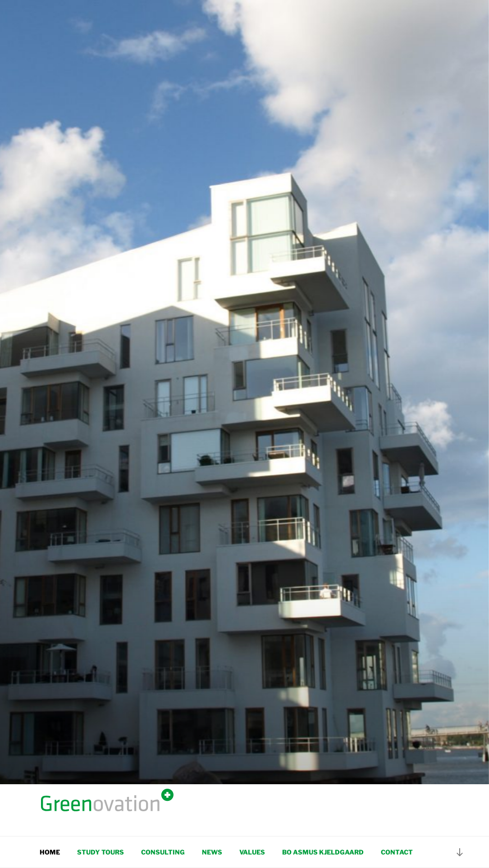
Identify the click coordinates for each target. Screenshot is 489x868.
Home (50, 852)
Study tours (101, 852)
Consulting (163, 852)
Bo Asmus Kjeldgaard (323, 852)
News (212, 852)
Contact (397, 852)
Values (252, 852)
